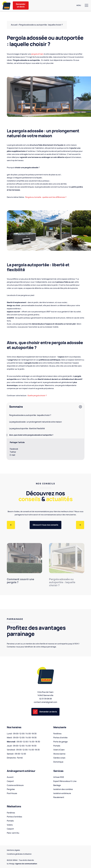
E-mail (12, 455)
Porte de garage (60, 742)
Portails (57, 746)
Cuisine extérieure (15, 785)
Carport (10, 781)
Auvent (10, 777)
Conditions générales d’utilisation (19, 854)
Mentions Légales (13, 850)
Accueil (14, 25)
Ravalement (59, 797)
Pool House (12, 793)
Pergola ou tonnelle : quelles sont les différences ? (46, 197)
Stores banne (59, 754)
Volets (10, 825)
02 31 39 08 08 (45, 699)
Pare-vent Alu (13, 833)
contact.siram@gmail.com (45, 702)
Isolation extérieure (62, 793)
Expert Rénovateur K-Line (65, 781)
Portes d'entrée (60, 738)
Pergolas (11, 789)
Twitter (13, 452)
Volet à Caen (59, 750)
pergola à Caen (37, 54)
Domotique (58, 762)
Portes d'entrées (14, 817)
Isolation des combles (63, 789)
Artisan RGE (59, 777)
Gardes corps (59, 758)
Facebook (14, 449)
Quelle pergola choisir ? (37, 396)
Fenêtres (57, 734)
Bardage (57, 785)
